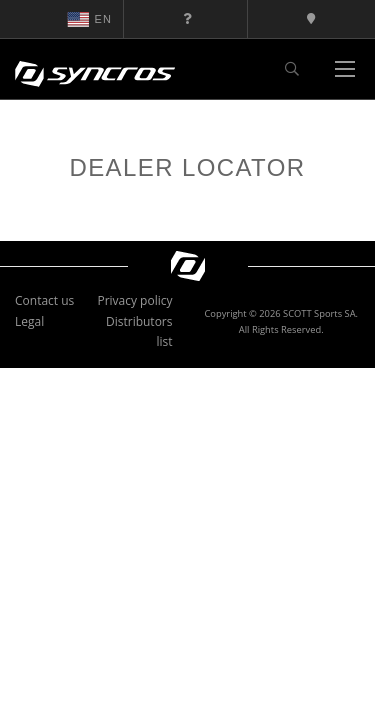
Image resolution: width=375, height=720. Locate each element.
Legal (29, 321)
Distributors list (139, 331)
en (90, 19)
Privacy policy (134, 300)
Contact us (44, 300)
